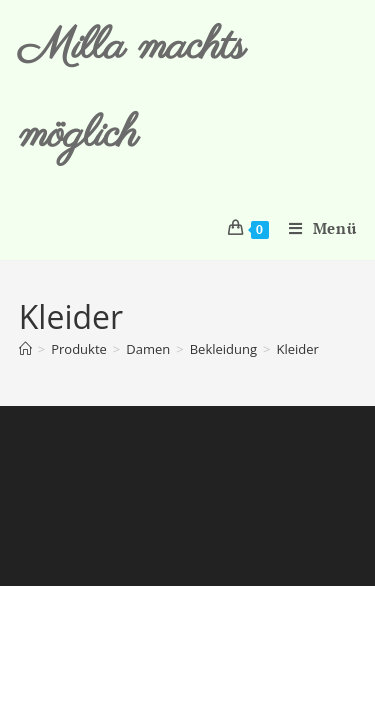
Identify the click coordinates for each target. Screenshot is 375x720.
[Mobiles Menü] (315, 228)
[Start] (25, 349)
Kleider (297, 349)
